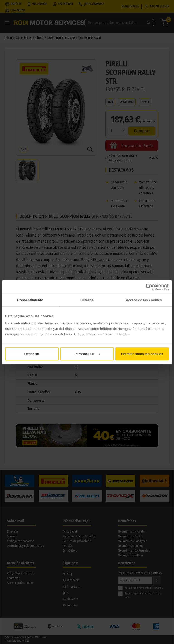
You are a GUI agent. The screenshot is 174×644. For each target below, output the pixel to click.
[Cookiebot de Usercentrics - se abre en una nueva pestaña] (149, 287)
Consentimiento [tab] (30, 300)
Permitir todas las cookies (142, 354)
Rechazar (32, 354)
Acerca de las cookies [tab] (144, 300)
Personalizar (87, 354)
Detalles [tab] (87, 300)
